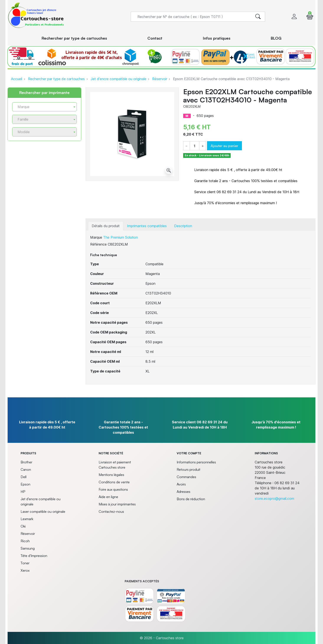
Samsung (28, 548)
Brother (26, 462)
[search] (258, 17)
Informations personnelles (196, 462)
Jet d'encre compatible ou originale (118, 79)
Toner (25, 563)
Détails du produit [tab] (106, 226)
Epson (25, 484)
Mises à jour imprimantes (117, 504)
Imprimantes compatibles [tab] (147, 226)
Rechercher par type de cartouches (56, 79)
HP (23, 492)
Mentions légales (111, 475)
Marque (96, 237)
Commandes (186, 477)
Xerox (25, 570)
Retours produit (188, 469)
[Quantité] (195, 146)
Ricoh (25, 541)
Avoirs (181, 484)
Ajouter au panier (224, 146)
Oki (23, 526)
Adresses (184, 492)
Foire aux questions (113, 489)
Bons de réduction (191, 499)
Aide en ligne (108, 497)
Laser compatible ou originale (43, 511)
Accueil (17, 79)
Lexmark (27, 519)
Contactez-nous (111, 511)
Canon (26, 469)
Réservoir (160, 79)
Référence (98, 244)
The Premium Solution (121, 237)
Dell (24, 477)
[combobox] (44, 107)
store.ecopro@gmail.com (274, 498)
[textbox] (43, 107)
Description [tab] (183, 226)
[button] (310, 17)
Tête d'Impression (34, 556)
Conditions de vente (114, 482)
